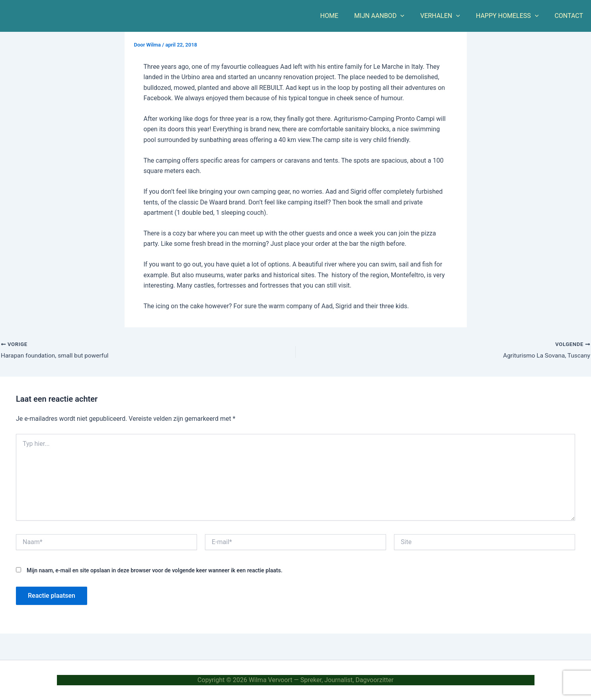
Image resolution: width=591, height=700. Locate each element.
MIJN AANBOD (390, 16)
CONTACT (570, 16)
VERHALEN (448, 16)
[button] (412, 16)
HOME (344, 16)
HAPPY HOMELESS (512, 16)
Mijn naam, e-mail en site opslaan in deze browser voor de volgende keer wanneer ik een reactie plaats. (155, 571)
